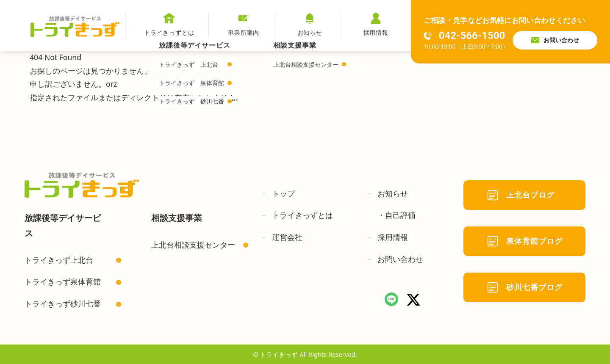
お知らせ (310, 25)
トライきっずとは (169, 25)
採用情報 (376, 25)
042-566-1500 (464, 36)
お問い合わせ (555, 40)
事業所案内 (244, 25)
